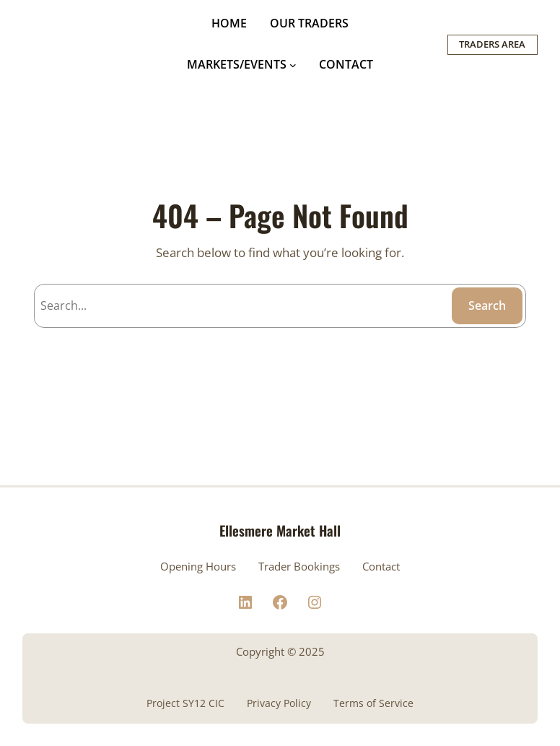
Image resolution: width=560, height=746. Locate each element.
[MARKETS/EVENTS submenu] (293, 65)
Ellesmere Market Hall (280, 530)
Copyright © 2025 (280, 651)
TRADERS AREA (492, 44)
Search (487, 305)
